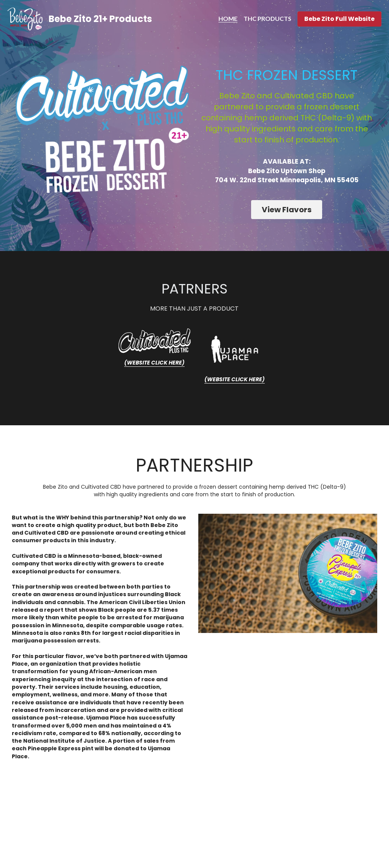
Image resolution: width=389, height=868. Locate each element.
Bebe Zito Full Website (339, 19)
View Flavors (287, 210)
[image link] (158, 341)
